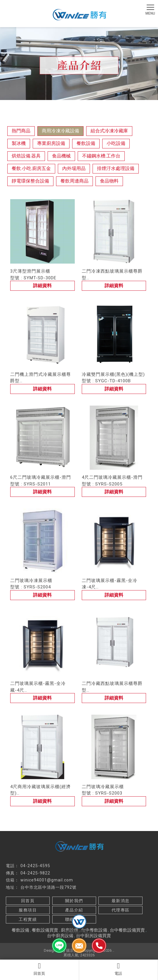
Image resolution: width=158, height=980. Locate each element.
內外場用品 (74, 168)
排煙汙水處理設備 (116, 168)
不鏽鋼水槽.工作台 (101, 156)
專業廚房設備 (51, 143)
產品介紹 (74, 910)
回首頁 (39, 969)
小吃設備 (116, 143)
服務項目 (28, 910)
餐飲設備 (86, 143)
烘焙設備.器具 (26, 156)
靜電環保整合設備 (30, 181)
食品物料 (109, 181)
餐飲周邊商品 (74, 181)
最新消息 (121, 901)
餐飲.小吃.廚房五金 (31, 168)
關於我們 (74, 901)
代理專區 (121, 910)
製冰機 (19, 143)
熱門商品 (21, 131)
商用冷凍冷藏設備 (60, 131)
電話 (119, 969)
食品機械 (61, 156)
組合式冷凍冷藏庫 (109, 131)
